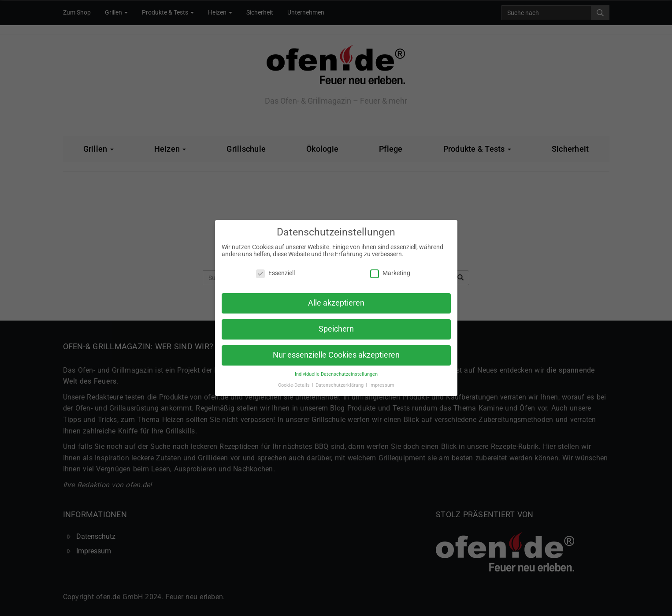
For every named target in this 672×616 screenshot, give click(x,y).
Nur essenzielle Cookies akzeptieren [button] (336, 355)
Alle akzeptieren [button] (336, 303)
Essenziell (275, 273)
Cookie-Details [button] (295, 385)
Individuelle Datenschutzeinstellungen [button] (336, 374)
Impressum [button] (382, 385)
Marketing (390, 273)
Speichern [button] (336, 329)
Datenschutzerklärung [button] (340, 385)
